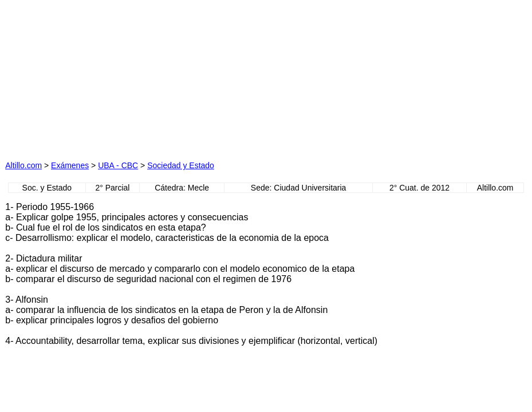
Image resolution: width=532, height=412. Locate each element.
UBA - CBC (118, 165)
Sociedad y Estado (181, 165)
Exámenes (70, 165)
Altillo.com (23, 165)
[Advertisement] (154, 77)
